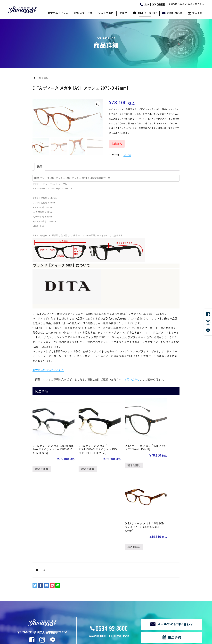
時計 (48, 598)
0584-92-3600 (112, 545)
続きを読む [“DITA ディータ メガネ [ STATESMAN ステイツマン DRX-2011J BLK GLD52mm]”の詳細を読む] (80, 463)
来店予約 (197, 13)
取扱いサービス (83, 13)
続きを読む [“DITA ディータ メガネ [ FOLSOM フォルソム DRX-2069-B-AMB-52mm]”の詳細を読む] (156, 460)
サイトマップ (50, 629)
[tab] (40, 167)
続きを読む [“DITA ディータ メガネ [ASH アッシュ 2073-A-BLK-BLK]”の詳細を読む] (118, 460)
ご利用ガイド (136, 593)
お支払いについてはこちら (48, 370)
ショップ (133, 589)
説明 (40, 167)
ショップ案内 (106, 13)
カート (132, 598)
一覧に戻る (42, 78)
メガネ (127, 155)
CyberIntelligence (122, 640)
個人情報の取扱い (31, 629)
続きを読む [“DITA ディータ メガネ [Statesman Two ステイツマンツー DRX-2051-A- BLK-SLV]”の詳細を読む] (42, 463)
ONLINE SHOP (147, 13)
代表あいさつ (82, 598)
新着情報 (19, 617)
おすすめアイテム (58, 13)
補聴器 (49, 607)
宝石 (48, 602)
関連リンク (13, 629)
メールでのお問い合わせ (175, 541)
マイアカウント (137, 602)
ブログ (123, 13)
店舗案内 (79, 589)
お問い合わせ (175, 13)
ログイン (65, 629)
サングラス (51, 589)
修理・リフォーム (54, 611)
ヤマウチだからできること (88, 593)
